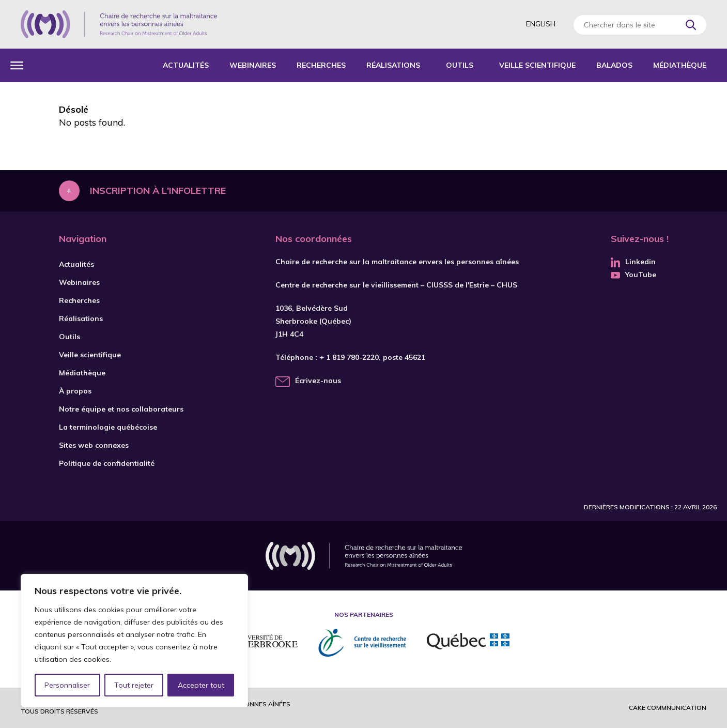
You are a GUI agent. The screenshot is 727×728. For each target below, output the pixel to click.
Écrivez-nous (318, 381)
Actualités (186, 65)
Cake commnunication (668, 708)
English (541, 24)
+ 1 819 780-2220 (349, 357)
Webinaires (253, 65)
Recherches (321, 65)
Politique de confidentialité (107, 463)
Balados (614, 65)
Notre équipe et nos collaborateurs (121, 409)
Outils (460, 65)
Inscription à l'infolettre (158, 191)
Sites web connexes (94, 445)
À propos (75, 391)
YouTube (633, 275)
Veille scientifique (537, 65)
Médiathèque (680, 65)
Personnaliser (67, 685)
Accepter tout (201, 685)
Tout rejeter (134, 685)
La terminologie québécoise (108, 427)
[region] (134, 641)
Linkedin (633, 262)
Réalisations (393, 65)
